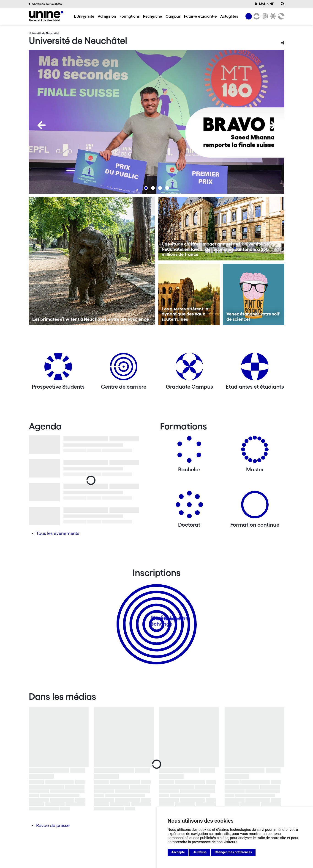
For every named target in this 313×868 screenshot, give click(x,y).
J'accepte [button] (178, 852)
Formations (130, 16)
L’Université (84, 16)
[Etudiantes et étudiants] (255, 368)
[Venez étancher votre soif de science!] (254, 295)
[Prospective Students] (58, 368)
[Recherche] (283, 4)
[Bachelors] (189, 451)
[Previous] (41, 125)
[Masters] (255, 451)
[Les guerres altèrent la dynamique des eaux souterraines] (189, 295)
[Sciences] (264, 16)
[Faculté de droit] (272, 16)
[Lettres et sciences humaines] (256, 16)
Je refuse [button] (200, 852)
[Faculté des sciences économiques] (280, 16)
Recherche (153, 16)
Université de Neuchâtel (46, 4)
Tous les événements (58, 533)
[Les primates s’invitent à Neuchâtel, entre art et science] (92, 261)
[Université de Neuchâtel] (46, 16)
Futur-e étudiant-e (200, 16)
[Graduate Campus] (189, 368)
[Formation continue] (255, 506)
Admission (107, 16)
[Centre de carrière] (124, 368)
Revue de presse (53, 825)
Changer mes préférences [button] (233, 852)
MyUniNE (264, 4)
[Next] (272, 125)
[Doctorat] (189, 506)
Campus (173, 16)
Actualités (229, 16)
